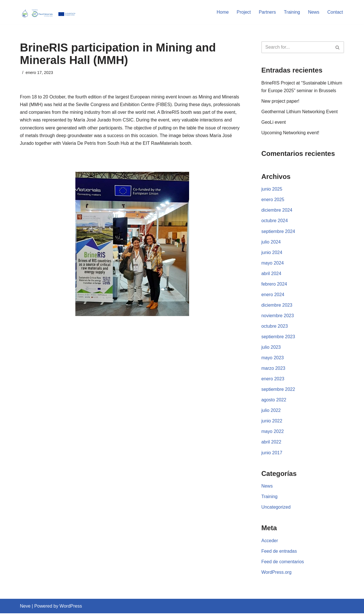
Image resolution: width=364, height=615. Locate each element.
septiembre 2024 (278, 232)
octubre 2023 (275, 327)
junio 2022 (272, 422)
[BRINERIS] (48, 12)
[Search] (296, 47)
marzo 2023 (273, 369)
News (314, 12)
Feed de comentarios (283, 563)
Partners (267, 12)
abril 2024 (271, 274)
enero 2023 (273, 380)
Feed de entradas (279, 553)
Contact (335, 12)
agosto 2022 (274, 401)
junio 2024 (272, 253)
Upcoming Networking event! (290, 133)
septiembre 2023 (278, 338)
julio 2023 (271, 348)
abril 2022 (271, 443)
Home (223, 12)
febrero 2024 (274, 285)
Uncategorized (276, 509)
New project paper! (280, 101)
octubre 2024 (275, 221)
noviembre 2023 (278, 316)
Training (292, 12)
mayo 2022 (273, 433)
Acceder (270, 542)
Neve (25, 608)
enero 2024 (273, 295)
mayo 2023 (273, 359)
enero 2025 (273, 200)
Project (243, 12)
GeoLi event (274, 122)
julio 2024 (271, 242)
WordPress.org (276, 574)
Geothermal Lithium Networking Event (300, 112)
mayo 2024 (273, 264)
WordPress (71, 608)
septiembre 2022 (278, 390)
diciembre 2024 (277, 211)
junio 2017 (272, 454)
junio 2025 (272, 190)
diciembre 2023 (277, 306)
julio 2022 (271, 411)
